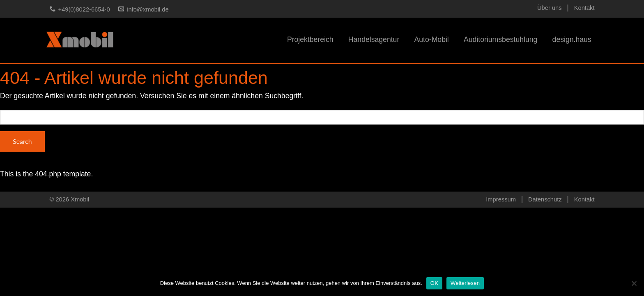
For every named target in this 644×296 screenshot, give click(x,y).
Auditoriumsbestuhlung (500, 39)
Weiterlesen (465, 283)
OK (434, 283)
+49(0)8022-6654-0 (84, 9)
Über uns (550, 8)
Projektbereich (310, 39)
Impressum (501, 199)
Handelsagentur (374, 39)
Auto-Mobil (432, 39)
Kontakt (584, 8)
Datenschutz (545, 199)
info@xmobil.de (148, 9)
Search (22, 141)
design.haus (572, 39)
